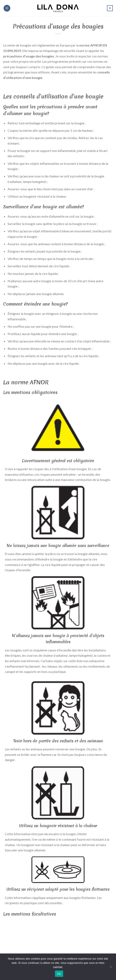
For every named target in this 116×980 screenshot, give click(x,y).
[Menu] (7, 8)
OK (59, 974)
